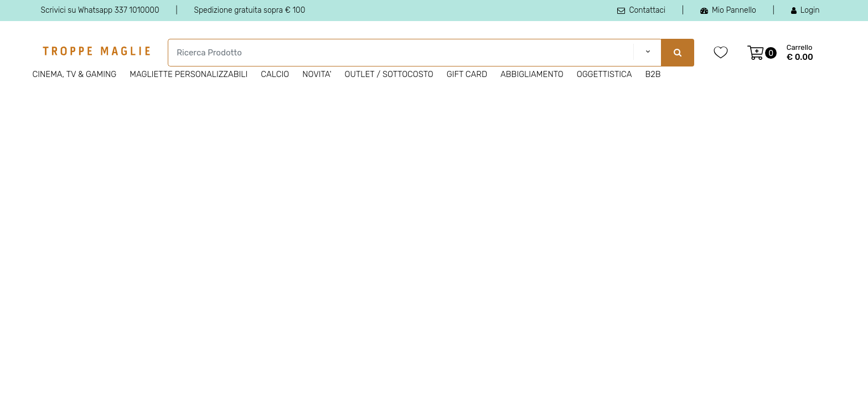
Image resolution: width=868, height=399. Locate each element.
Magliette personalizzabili (188, 74)
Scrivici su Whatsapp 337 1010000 (100, 10)
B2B (653, 74)
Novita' (317, 74)
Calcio (275, 74)
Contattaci (641, 10)
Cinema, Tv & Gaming (75, 74)
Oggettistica (604, 74)
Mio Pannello (728, 10)
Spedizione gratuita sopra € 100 (249, 10)
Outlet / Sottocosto (389, 74)
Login (805, 10)
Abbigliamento (532, 74)
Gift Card (467, 74)
